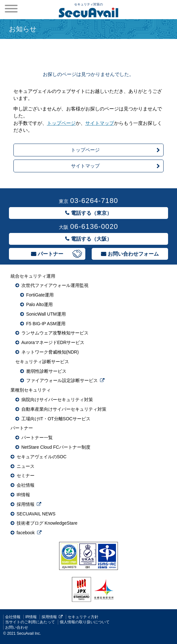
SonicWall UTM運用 (46, 314)
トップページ (61, 123)
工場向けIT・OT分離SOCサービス (56, 419)
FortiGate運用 (40, 295)
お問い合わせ (17, 627)
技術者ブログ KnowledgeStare (47, 523)
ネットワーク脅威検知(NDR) (50, 352)
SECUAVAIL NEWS (36, 514)
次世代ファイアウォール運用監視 (55, 285)
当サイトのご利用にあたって (30, 622)
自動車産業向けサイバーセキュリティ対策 (64, 409)
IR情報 (23, 495)
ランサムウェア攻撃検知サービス (55, 333)
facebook (26, 533)
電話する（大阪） (91, 239)
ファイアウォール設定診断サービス (62, 380)
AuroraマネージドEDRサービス (53, 342)
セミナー (26, 476)
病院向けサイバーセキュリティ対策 (57, 400)
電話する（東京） (91, 213)
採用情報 (26, 504)
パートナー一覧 (37, 438)
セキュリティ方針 (83, 617)
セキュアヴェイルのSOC (42, 457)
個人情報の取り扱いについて (85, 622)
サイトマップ (100, 123)
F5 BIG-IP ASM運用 (46, 324)
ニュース (26, 466)
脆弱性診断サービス (46, 371)
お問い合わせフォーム (133, 254)
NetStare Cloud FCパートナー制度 (56, 447)
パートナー (50, 254)
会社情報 (26, 485)
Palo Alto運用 (39, 304)
